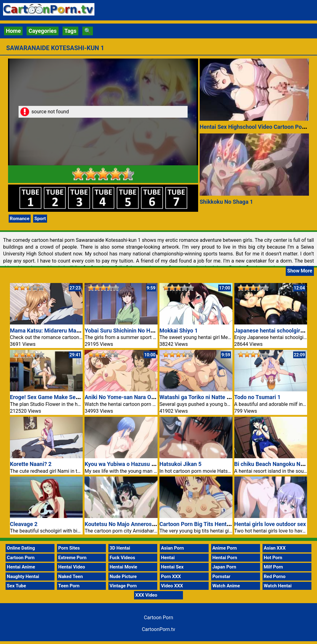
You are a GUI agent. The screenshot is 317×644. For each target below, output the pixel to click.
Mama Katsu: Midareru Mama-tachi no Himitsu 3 (71, 331)
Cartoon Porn (21, 558)
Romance (20, 219)
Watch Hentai (278, 586)
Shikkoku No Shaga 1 (226, 202)
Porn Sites (69, 548)
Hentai (168, 558)
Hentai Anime (21, 567)
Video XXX (172, 586)
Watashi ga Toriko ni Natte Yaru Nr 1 (205, 397)
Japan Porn (224, 567)
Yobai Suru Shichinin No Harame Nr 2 (131, 331)
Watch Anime (226, 586)
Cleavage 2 (24, 524)
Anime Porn (225, 548)
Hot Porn (273, 558)
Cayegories (43, 31)
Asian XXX (275, 548)
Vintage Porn (123, 586)
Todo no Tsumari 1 (258, 397)
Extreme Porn (72, 558)
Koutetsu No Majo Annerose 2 (122, 524)
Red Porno (275, 577)
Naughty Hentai (23, 577)
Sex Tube (16, 586)
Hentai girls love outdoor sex (270, 524)
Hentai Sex (172, 567)
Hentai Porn (225, 558)
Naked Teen (71, 577)
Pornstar (221, 577)
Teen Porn (69, 586)
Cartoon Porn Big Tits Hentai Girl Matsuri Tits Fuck (223, 524)
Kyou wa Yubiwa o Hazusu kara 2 (126, 464)
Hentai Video (72, 567)
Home (13, 31)
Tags (70, 31)
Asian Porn (172, 548)
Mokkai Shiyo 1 (179, 331)
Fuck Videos (122, 558)
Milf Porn (273, 567)
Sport (40, 219)
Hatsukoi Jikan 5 (180, 464)
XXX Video (146, 595)
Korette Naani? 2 (31, 464)
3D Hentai (120, 548)
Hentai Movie (123, 567)
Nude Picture (123, 577)
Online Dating (21, 548)
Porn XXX (171, 577)
